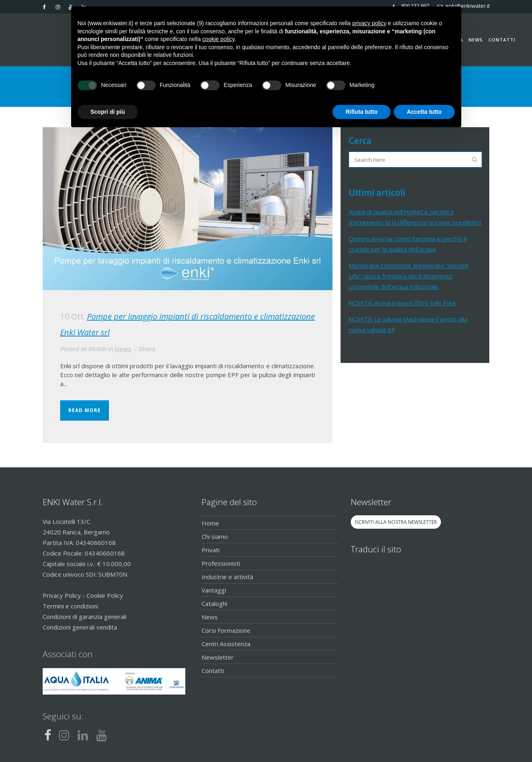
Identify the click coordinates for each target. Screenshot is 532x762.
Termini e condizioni (70, 606)
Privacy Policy (62, 595)
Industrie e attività (227, 577)
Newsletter (218, 657)
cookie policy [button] (218, 39)
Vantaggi (214, 590)
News (123, 349)
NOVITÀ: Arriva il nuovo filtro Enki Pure (402, 303)
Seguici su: (63, 716)
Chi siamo (215, 536)
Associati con (68, 654)
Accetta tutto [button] (424, 112)
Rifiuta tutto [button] (362, 112)
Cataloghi (214, 604)
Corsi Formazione (226, 630)
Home (210, 523)
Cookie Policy (105, 595)
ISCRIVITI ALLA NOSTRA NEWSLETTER (396, 522)
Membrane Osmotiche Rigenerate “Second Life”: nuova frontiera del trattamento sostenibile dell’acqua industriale (408, 276)
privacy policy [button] (369, 23)
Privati (211, 550)
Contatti (213, 671)
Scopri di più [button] (108, 112)
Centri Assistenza (226, 644)
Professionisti (221, 563)
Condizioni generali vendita (80, 627)
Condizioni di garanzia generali (85, 617)
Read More (85, 410)
